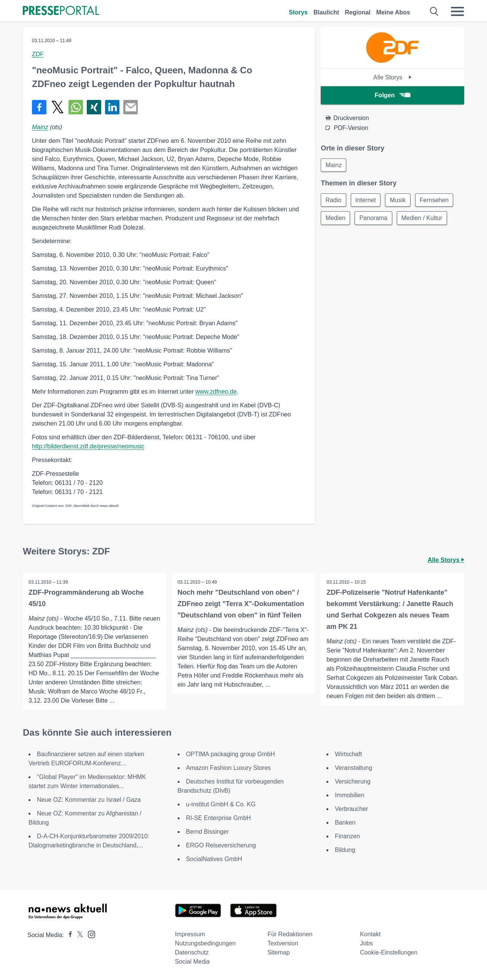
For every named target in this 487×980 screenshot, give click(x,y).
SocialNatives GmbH (214, 859)
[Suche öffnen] (434, 11)
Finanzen (347, 836)
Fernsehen (436, 200)
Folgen (392, 95)
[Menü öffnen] (457, 11)
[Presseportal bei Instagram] (89, 934)
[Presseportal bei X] (78, 935)
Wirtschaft (348, 754)
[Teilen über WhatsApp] (76, 107)
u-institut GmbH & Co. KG (221, 804)
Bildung (345, 850)
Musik (399, 200)
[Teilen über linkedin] (112, 107)
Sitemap (279, 952)
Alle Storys (392, 77)
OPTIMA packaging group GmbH (231, 754)
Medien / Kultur (423, 219)
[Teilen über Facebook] (39, 107)
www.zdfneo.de (216, 392)
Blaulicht (326, 12)
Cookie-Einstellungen (389, 952)
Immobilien (349, 795)
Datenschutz (192, 952)
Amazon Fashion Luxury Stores (228, 768)
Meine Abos (393, 12)
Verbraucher (351, 809)
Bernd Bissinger (208, 832)
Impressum (190, 934)
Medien (336, 219)
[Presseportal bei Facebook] (68, 935)
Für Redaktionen (290, 934)
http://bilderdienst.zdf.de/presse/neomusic (88, 446)
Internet (366, 200)
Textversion (283, 943)
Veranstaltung (353, 768)
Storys (298, 12)
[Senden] (131, 107)
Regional (358, 12)
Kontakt (370, 934)
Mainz (40, 127)
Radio (334, 200)
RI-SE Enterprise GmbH (219, 818)
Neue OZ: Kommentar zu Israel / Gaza (89, 800)
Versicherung (353, 781)
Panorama (374, 219)
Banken (345, 822)
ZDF (38, 54)
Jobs (366, 943)
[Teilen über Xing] (94, 107)
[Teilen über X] (57, 107)
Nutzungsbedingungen (205, 943)
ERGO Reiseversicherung (221, 845)
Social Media (193, 962)
